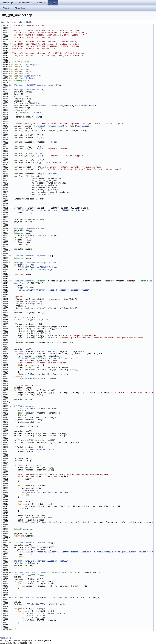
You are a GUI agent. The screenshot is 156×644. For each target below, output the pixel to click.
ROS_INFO (18, 561)
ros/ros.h (25, 72)
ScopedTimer (20, 283)
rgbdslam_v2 (6, 638)
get (65, 106)
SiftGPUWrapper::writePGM (28, 598)
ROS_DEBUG (23, 267)
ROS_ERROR (23, 210)
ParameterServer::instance (45, 106)
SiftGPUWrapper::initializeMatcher (33, 543)
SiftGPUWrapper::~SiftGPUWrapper (26, 229)
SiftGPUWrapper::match (25, 406)
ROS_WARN (22, 379)
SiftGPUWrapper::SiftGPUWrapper (26, 90)
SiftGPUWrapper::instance (40, 85)
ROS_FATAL (23, 290)
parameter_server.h (30, 76)
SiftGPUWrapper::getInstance (41, 263)
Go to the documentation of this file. (17, 22)
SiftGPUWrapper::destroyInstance (32, 256)
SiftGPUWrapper (17, 85)
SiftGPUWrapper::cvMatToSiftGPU (31, 573)
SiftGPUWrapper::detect (27, 281)
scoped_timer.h (28, 78)
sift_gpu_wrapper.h (30, 65)
